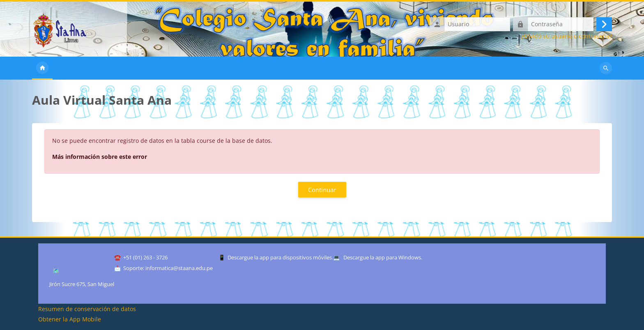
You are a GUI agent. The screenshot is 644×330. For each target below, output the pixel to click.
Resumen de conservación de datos (87, 309)
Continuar (322, 190)
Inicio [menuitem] (42, 68)
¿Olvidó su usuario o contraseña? (567, 36)
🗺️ (56, 270)
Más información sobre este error (100, 157)
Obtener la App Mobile (70, 319)
